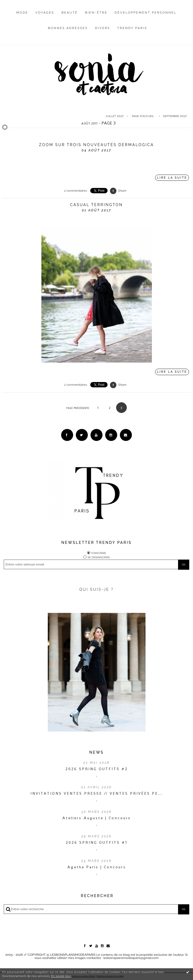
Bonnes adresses (68, 28)
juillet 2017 (115, 116)
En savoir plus (61, 976)
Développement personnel (146, 13)
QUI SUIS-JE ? (96, 589)
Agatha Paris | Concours (97, 867)
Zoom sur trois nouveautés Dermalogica (96, 145)
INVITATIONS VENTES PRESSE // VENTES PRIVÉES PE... (97, 793)
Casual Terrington (97, 205)
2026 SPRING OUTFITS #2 (97, 769)
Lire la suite (172, 178)
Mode (22, 13)
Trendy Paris (132, 28)
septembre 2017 (175, 116)
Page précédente (78, 408)
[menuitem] (22, 17)
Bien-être (96, 13)
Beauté (70, 13)
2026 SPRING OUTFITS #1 (96, 842)
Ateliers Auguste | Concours (96, 818)
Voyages (45, 13)
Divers (103, 28)
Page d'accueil (143, 116)
